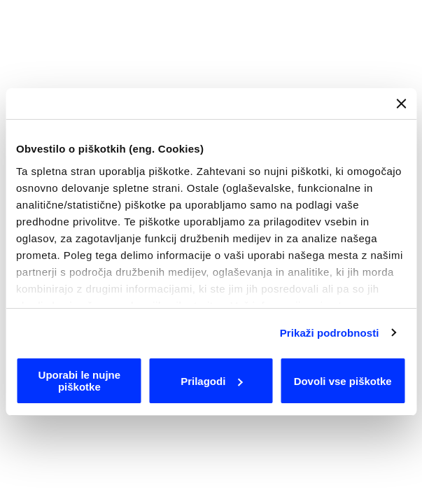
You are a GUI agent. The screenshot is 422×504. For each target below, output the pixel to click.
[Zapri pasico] (401, 104)
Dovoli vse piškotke (343, 381)
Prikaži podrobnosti (330, 333)
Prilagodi (211, 381)
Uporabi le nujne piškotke (80, 381)
